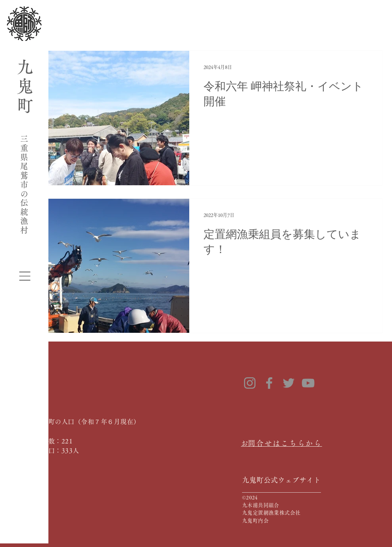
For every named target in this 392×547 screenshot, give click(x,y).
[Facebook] (269, 383)
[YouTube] (308, 383)
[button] (25, 276)
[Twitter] (289, 383)
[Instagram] (250, 383)
